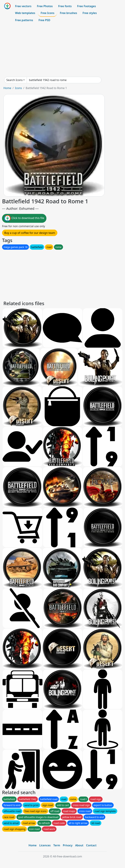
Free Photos (45, 6)
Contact (91, 845)
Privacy (68, 845)
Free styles (90, 13)
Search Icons (14, 80)
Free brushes (68, 13)
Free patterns (24, 20)
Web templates (25, 13)
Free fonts (65, 6)
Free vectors (23, 6)
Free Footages (86, 6)
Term (57, 845)
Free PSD (44, 20)
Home (7, 88)
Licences (45, 845)
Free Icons (47, 13)
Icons (18, 88)
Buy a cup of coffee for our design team (30, 233)
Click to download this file (24, 218)
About (79, 845)
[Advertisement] (62, 50)
